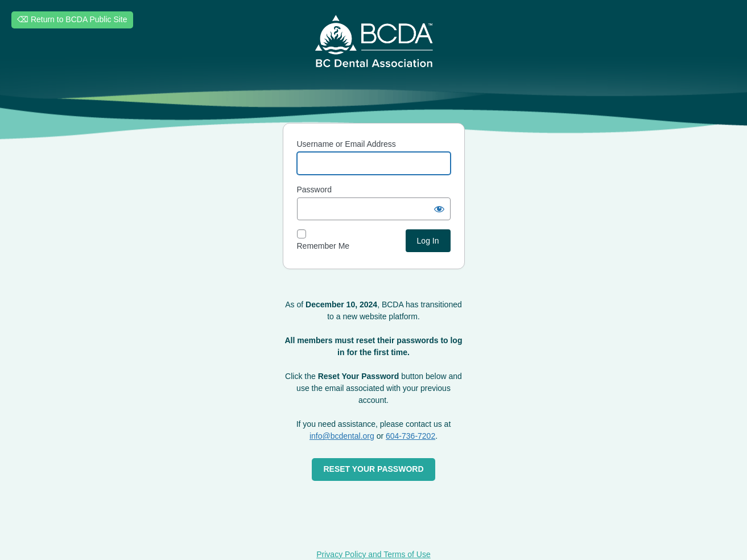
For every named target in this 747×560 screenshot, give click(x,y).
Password (314, 190)
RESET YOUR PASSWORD (373, 469)
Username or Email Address (346, 144)
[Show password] (439, 209)
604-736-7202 (410, 436)
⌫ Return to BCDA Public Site (72, 19)
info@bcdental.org (342, 436)
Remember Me (323, 246)
